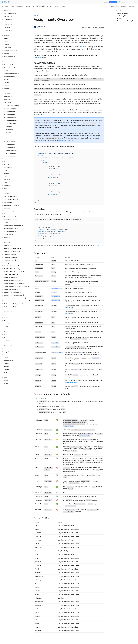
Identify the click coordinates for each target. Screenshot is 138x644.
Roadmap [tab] (133, 6)
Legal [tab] (113, 6)
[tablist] (69, 6)
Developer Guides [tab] (30, 6)
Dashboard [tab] (20, 6)
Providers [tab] (62, 6)
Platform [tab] (12, 6)
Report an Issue (99, 27)
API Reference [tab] (40, 6)
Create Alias (99, 246)
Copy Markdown (86, 27)
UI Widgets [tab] (49, 6)
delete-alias (63, 140)
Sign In (106, 2)
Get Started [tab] (5, 6)
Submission (82, 47)
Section (67, 313)
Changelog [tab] (124, 6)
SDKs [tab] (56, 6)
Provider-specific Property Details (52, 394)
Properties (39, 253)
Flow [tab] (118, 6)
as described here (71, 382)
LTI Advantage (41, 398)
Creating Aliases (40, 209)
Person (69, 307)
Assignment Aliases (44, 63)
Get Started (113, 2)
